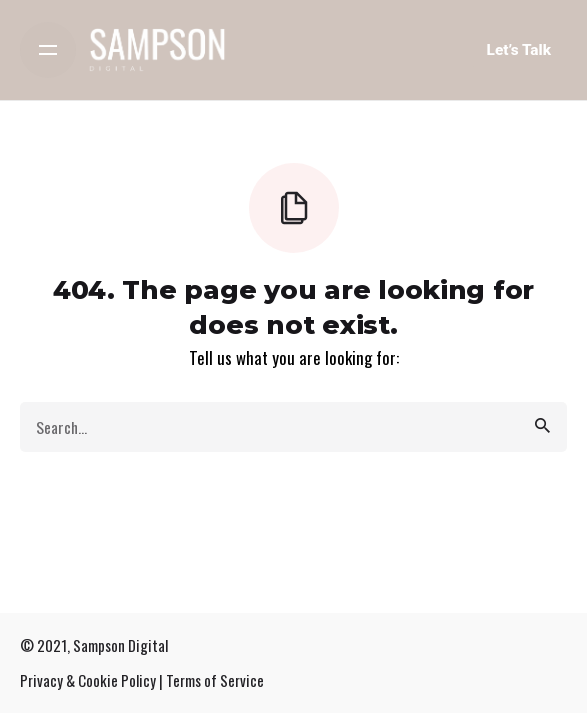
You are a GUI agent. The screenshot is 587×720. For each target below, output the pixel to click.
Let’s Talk (519, 50)
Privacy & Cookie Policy (88, 680)
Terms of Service (215, 680)
